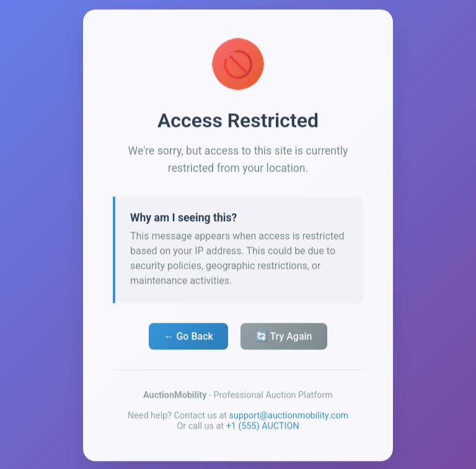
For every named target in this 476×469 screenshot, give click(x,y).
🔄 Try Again (284, 339)
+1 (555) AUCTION (263, 428)
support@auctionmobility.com (289, 418)
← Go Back (188, 339)
